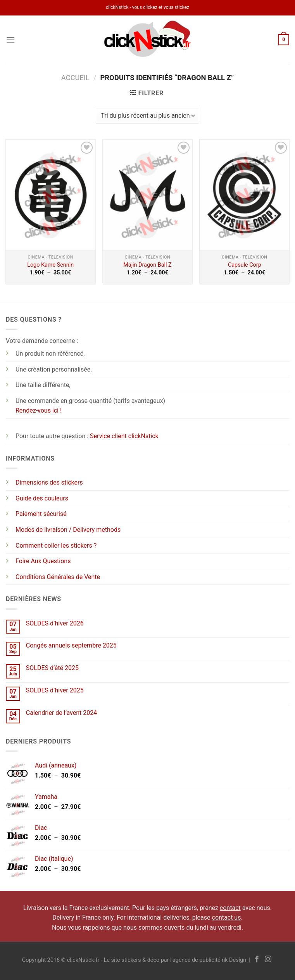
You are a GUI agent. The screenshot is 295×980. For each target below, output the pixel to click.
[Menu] (10, 40)
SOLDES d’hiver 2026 (55, 623)
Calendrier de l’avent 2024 (61, 713)
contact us (227, 917)
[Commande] (147, 116)
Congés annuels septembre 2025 (71, 645)
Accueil (75, 78)
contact (230, 908)
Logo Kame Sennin (50, 265)
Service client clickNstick (124, 436)
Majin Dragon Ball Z (147, 265)
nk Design (234, 960)
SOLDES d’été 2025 (52, 668)
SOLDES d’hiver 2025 (55, 690)
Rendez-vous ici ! (39, 410)
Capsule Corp (245, 265)
